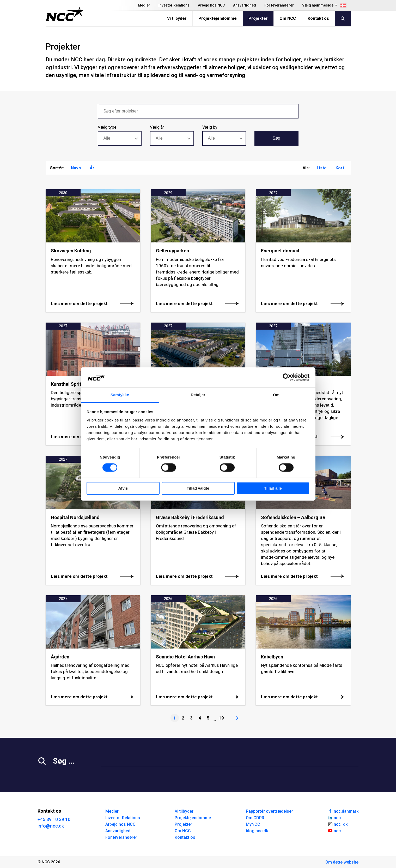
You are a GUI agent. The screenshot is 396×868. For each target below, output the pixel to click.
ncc (334, 817)
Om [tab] (276, 395)
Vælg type (107, 127)
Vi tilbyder (177, 18)
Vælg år (157, 127)
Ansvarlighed (245, 5)
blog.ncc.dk (257, 831)
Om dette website (342, 862)
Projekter (258, 18)
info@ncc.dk (51, 826)
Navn (76, 168)
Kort (340, 168)
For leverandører (279, 5)
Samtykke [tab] (120, 395)
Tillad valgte (198, 488)
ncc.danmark (343, 811)
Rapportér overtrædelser (269, 811)
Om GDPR (255, 818)
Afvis (123, 488)
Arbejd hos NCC (211, 5)
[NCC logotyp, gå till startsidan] (65, 14)
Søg (276, 138)
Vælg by (210, 127)
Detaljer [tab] (198, 395)
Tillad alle (273, 488)
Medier (144, 5)
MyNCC (253, 824)
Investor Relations (174, 5)
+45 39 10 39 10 (54, 819)
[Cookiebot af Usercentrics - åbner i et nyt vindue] (287, 377)
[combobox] (120, 138)
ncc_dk (338, 824)
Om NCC (288, 18)
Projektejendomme (218, 18)
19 (221, 718)
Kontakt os (318, 18)
